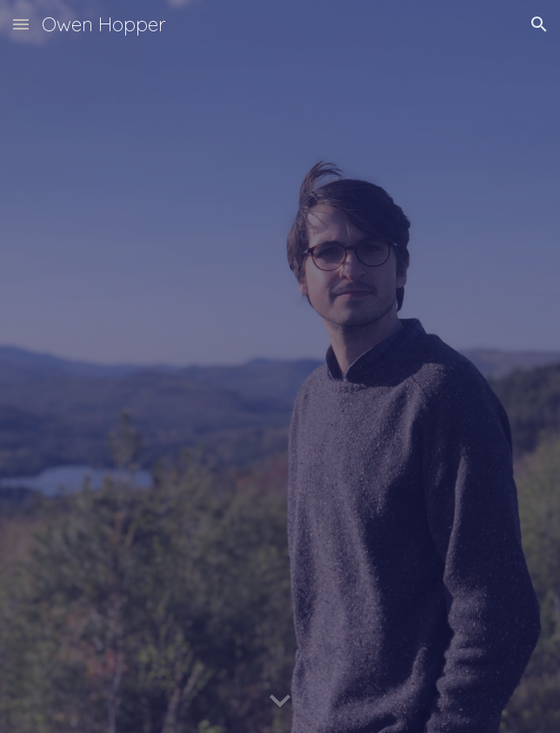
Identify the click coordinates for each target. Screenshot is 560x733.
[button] (21, 24)
